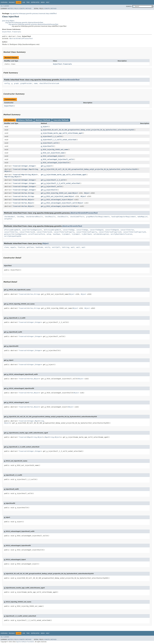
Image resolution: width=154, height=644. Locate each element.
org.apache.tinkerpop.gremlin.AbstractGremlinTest (24, 23)
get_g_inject (46, 166)
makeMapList (143, 217)
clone (6, 247)
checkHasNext (10, 217)
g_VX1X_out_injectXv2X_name (53, 153)
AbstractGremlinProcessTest (21, 39)
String (35, 169)
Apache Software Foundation (25, 642)
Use (24, 2)
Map (30, 169)
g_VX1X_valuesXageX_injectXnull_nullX (57, 159)
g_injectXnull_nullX (49, 143)
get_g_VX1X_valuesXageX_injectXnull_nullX (59, 203)
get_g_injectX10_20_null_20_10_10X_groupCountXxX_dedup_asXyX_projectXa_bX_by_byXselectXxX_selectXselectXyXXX (89, 169)
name (36, 83)
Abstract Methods (43, 120)
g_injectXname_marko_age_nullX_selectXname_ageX (62, 133)
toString (66, 247)
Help (48, 2)
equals (13, 247)
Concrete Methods (61, 120)
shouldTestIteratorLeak (49, 83)
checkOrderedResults (34, 217)
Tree (28, 2)
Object (7, 171)
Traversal (17, 166)
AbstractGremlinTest (70, 80)
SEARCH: (129, 6)
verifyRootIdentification (121, 234)
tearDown (56, 234)
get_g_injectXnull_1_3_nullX (53, 180)
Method (29, 9)
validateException (101, 234)
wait (73, 247)
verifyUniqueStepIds (13, 236)
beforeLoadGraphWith (52, 230)
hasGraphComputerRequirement (124, 217)
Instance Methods (25, 120)
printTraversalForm (37, 234)
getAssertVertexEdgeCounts (15, 234)
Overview (4, 2)
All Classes (5, 6)
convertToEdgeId (97, 230)
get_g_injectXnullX (49, 190)
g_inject (44, 127)
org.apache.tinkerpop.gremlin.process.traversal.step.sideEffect (33, 14)
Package (12, 2)
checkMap (20, 217)
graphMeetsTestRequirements (98, 217)
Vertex (24, 193)
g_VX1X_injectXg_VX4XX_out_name (54, 149)
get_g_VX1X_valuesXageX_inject (54, 200)
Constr (22, 9)
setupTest (8, 219)
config (7, 83)
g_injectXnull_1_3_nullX (51, 136)
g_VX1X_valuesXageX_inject (52, 156)
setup (49, 234)
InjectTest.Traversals (12, 32)
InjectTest (9, 106)
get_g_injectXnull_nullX (51, 186)
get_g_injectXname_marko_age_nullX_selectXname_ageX (63, 175)
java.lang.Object (8, 21)
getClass (30, 247)
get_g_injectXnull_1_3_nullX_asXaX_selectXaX (60, 183)
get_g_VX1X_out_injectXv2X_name (54, 196)
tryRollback (87, 234)
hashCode (39, 247)
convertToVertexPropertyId (110, 232)
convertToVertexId (27, 232)
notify (47, 247)
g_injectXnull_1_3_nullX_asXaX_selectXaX (58, 140)
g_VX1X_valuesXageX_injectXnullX (55, 163)
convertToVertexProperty (64, 232)
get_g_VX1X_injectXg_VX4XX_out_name (56, 193)
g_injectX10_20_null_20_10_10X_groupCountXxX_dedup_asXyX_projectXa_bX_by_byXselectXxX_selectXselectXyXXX (87, 130)
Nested (10, 9)
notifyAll (56, 247)
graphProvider (26, 83)
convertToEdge (69, 230)
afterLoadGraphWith (12, 230)
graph (16, 83)
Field (16, 9)
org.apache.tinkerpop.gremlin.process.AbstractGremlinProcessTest (33, 24)
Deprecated (35, 2)
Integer (25, 166)
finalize (21, 247)
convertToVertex (127, 230)
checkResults (50, 217)
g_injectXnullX (47, 146)
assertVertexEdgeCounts (32, 230)
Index (43, 2)
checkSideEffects (77, 217)
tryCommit (66, 234)
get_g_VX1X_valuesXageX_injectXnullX (57, 206)
